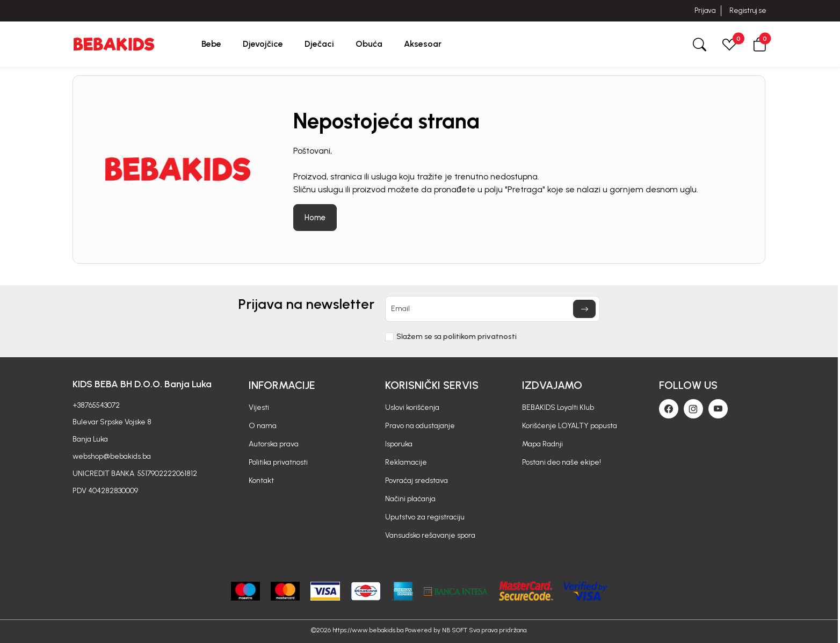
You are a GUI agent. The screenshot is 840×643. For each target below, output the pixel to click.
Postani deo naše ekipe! (562, 462)
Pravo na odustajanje (420, 426)
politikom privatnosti (480, 337)
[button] (759, 44)
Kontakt (261, 481)
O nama (263, 426)
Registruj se (748, 10)
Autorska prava (274, 444)
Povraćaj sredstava (417, 481)
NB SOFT (455, 630)
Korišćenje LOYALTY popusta (570, 426)
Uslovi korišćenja (412, 407)
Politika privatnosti (278, 462)
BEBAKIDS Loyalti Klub (558, 407)
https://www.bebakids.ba (368, 630)
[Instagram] (693, 409)
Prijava (705, 10)
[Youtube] (718, 409)
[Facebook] (669, 409)
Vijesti (259, 407)
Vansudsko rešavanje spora (430, 535)
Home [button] (315, 218)
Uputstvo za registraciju (425, 517)
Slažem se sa (457, 337)
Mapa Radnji (542, 444)
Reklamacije (406, 462)
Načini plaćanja (410, 499)
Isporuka (399, 444)
